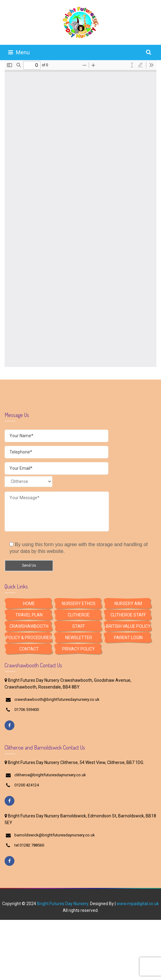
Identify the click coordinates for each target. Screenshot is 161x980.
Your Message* (57, 511)
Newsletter (79, 638)
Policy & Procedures (29, 638)
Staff (79, 626)
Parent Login (128, 638)
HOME (29, 604)
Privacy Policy (79, 649)
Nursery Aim (128, 604)
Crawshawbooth (29, 626)
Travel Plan (29, 615)
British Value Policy (128, 626)
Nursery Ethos (79, 604)
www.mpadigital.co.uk (138, 904)
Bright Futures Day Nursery (63, 904)
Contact (29, 649)
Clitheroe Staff (128, 615)
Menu (19, 52)
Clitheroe (79, 615)
